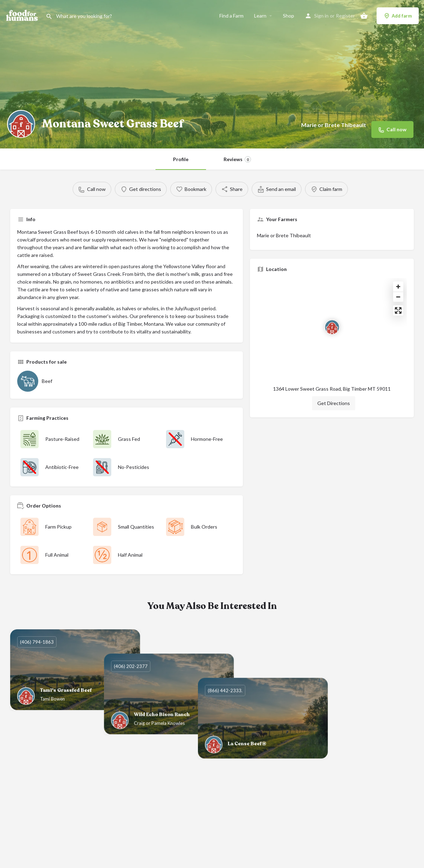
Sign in (321, 16)
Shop (289, 16)
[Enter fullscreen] (398, 310)
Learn (260, 16)
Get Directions (334, 403)
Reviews (237, 159)
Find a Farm (231, 16)
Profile (181, 159)
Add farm (398, 16)
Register (345, 16)
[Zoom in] (398, 287)
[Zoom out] (398, 297)
